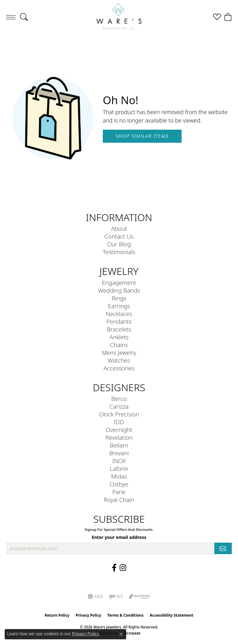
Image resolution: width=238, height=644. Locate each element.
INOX (119, 461)
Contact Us (119, 236)
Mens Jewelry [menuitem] (119, 352)
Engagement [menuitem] (119, 283)
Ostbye (119, 484)
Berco (119, 398)
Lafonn (119, 468)
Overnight (119, 430)
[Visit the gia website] (95, 596)
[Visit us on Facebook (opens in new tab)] (114, 568)
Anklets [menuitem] (119, 337)
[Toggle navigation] (11, 17)
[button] (24, 17)
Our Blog (119, 244)
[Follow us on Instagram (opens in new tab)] (123, 568)
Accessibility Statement (171, 615)
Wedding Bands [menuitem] (119, 290)
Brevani (119, 453)
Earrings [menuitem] (119, 306)
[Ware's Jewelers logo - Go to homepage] (119, 17)
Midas (119, 476)
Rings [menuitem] (119, 298)
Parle (119, 492)
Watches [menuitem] (119, 360)
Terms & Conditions (126, 615)
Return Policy (57, 615)
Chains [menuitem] (119, 345)
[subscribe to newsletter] (223, 548)
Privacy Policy (88, 615)
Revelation (119, 437)
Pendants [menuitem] (119, 321)
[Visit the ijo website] (116, 596)
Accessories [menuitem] (119, 368)
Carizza (119, 406)
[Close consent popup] (121, 634)
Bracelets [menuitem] (119, 329)
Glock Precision (119, 414)
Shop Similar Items (142, 136)
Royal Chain (119, 500)
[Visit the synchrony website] (140, 596)
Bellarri (119, 445)
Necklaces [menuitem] (119, 314)
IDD (119, 422)
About (119, 228)
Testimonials (119, 252)
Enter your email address (119, 537)
